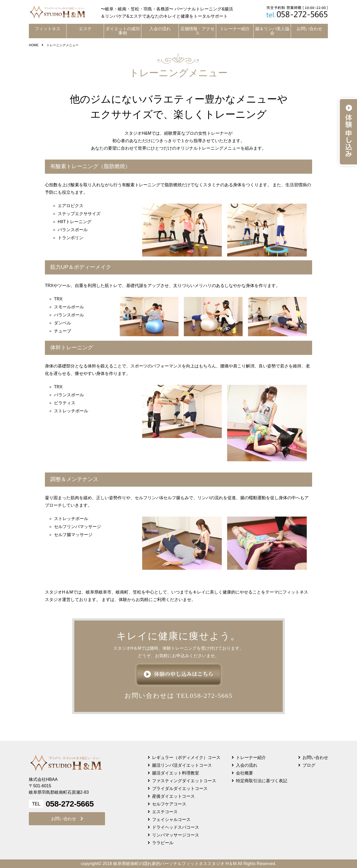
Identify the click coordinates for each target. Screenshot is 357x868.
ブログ (309, 765)
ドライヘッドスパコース (176, 827)
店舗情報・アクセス (197, 31)
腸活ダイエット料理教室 (176, 773)
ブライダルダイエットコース (180, 788)
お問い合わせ (309, 29)
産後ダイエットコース (173, 796)
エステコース (165, 812)
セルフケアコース (169, 804)
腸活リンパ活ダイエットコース (182, 765)
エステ (85, 29)
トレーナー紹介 (235, 29)
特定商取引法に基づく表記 (262, 781)
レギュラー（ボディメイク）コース (186, 757)
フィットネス (48, 29)
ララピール (163, 843)
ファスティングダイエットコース (184, 781)
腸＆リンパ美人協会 (272, 31)
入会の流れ (160, 29)
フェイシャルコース (171, 819)
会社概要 (245, 773)
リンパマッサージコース (176, 835)
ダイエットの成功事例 (123, 31)
